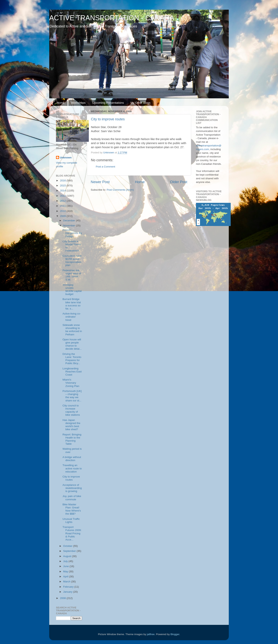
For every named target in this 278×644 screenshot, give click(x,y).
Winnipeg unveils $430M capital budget (72, 290)
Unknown (66, 158)
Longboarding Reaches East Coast (72, 372)
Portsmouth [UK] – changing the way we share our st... (72, 396)
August (68, 556)
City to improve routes (108, 119)
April (66, 576)
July (66, 561)
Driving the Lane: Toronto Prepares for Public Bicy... (72, 359)
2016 (63, 181)
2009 (63, 216)
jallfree (151, 634)
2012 (63, 201)
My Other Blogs (140, 103)
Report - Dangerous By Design (72, 233)
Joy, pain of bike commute (72, 498)
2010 (63, 211)
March (67, 582)
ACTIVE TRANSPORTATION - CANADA (112, 18)
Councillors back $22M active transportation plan (72, 261)
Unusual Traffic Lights (71, 520)
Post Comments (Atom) (120, 190)
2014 (63, 191)
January (68, 592)
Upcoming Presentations (108, 103)
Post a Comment (106, 167)
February (69, 587)
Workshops (78, 103)
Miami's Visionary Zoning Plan (71, 383)
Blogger (175, 634)
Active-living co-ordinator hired (72, 317)
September (70, 551)
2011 (63, 206)
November (69, 226)
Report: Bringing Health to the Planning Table (72, 439)
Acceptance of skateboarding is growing (72, 488)
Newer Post (100, 182)
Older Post (179, 182)
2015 (63, 186)
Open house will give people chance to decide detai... (72, 344)
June (66, 566)
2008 (63, 598)
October (68, 546)
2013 (63, 196)
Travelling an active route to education (72, 468)
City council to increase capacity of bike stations (71, 410)
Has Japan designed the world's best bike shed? (71, 425)
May (66, 571)
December (69, 220)
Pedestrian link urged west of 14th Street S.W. (72, 275)
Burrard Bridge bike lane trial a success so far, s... (72, 304)
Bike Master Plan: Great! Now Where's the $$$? (72, 509)
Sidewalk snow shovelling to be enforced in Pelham (72, 330)
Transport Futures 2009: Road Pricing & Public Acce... (72, 533)
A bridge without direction (72, 459)
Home (61, 103)
